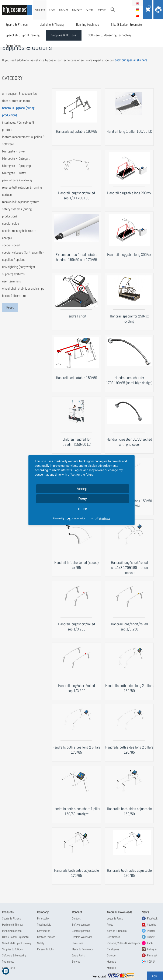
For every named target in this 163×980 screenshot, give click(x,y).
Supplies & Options (64, 35)
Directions (78, 943)
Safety (90, 10)
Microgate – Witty (14, 173)
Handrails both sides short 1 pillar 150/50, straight (76, 811)
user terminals (11, 281)
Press (110, 925)
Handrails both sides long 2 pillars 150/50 (129, 688)
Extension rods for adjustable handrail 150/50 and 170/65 (76, 257)
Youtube (152, 925)
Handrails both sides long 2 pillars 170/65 (77, 750)
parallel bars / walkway (17, 180)
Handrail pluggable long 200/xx (129, 193)
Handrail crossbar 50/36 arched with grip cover (129, 442)
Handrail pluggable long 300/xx (129, 255)
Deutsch (138, 10)
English (138, 3)
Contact (64, 10)
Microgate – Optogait (16, 159)
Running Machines (88, 25)
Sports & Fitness (17, 25)
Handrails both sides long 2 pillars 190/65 (129, 750)
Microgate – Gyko (13, 151)
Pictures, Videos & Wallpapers (123, 943)
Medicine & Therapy (52, 25)
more (83, 509)
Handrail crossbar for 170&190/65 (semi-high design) (129, 380)
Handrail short (76, 316)
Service (102, 10)
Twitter (151, 931)
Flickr (150, 943)
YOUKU (151, 962)
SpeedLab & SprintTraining (22, 35)
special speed (11, 245)
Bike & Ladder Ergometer (127, 25)
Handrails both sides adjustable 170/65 (77, 873)
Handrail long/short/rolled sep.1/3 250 (129, 627)
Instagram (153, 949)
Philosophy (43, 918)
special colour (11, 223)
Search (113, 10)
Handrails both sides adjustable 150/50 (129, 811)
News (52, 10)
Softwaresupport (81, 925)
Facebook (152, 918)
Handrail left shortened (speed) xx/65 (77, 565)
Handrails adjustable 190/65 (77, 131)
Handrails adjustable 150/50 (77, 378)
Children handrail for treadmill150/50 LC (77, 442)
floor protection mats (16, 101)
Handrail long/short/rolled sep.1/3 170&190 (77, 195)
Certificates (44, 931)
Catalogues (113, 949)
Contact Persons (46, 937)
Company (77, 10)
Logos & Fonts (115, 918)
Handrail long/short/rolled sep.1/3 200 (77, 627)
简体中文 (138, 16)
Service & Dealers (117, 931)
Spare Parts (13, 46)
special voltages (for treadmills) (23, 252)
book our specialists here (131, 60)
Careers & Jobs (45, 949)
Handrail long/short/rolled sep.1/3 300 (77, 688)
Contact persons (81, 931)
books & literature (14, 296)
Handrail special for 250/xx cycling (129, 319)
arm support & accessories (19, 94)
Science (111, 955)
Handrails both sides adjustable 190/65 (129, 873)
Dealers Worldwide (82, 937)
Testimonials (44, 925)
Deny (83, 499)
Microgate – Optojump (16, 166)
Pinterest (152, 955)
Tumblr (151, 937)
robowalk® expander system (21, 202)
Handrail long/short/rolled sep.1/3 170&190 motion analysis (129, 568)
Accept (83, 489)
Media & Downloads (83, 949)
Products (40, 10)
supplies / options (14, 260)
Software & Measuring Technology (110, 35)
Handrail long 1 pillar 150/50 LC (129, 131)
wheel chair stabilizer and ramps (23, 288)
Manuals (111, 962)
